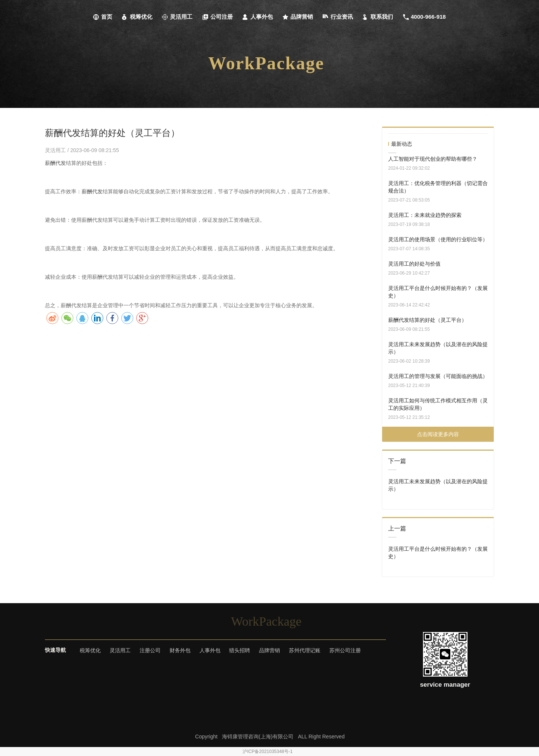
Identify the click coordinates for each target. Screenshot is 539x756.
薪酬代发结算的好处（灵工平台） (427, 320)
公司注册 (218, 17)
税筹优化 (137, 17)
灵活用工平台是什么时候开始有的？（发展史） (438, 292)
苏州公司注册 (345, 650)
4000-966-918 (424, 17)
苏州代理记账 (305, 650)
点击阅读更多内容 (438, 434)
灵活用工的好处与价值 (414, 264)
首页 (103, 17)
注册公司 (150, 650)
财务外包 (180, 650)
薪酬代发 (55, 163)
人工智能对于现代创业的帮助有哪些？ (433, 159)
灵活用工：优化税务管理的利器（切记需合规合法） (438, 187)
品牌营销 (298, 17)
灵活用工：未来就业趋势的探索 (425, 215)
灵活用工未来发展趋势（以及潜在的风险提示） (438, 348)
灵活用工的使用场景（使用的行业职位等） (438, 239)
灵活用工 (177, 17)
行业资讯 (338, 17)
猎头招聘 (240, 650)
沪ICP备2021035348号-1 (267, 752)
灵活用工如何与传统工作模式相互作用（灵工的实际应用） (438, 404)
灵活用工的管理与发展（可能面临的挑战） (438, 376)
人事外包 (258, 17)
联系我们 (378, 17)
